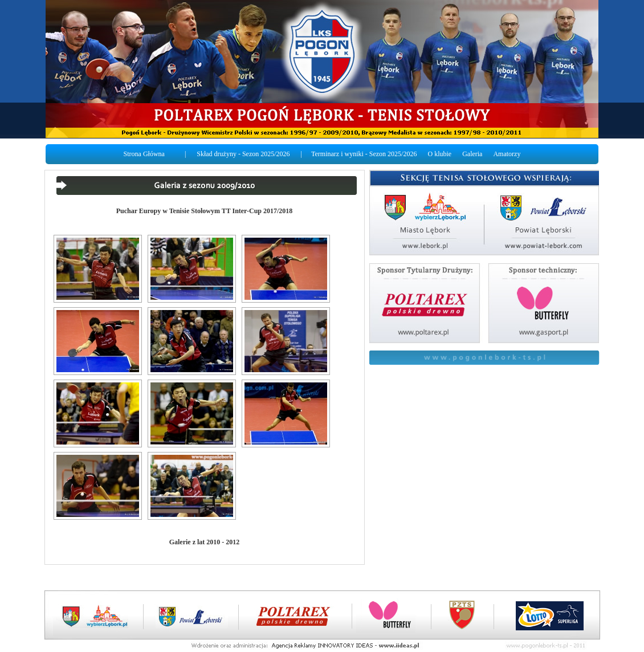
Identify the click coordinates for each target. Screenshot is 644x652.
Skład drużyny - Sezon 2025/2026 (243, 154)
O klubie (439, 154)
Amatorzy (507, 154)
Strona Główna (144, 154)
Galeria (472, 154)
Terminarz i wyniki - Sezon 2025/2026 (364, 154)
